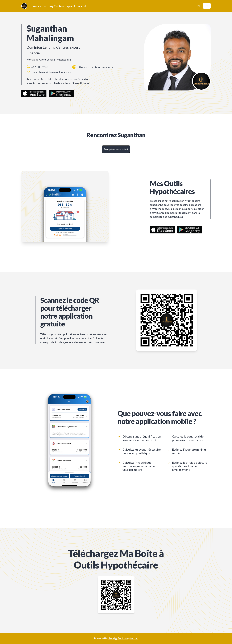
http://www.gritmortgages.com (96, 67)
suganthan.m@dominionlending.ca (51, 72)
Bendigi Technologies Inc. (123, 638)
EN (198, 6)
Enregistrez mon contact (116, 149)
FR (207, 6)
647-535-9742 (40, 67)
